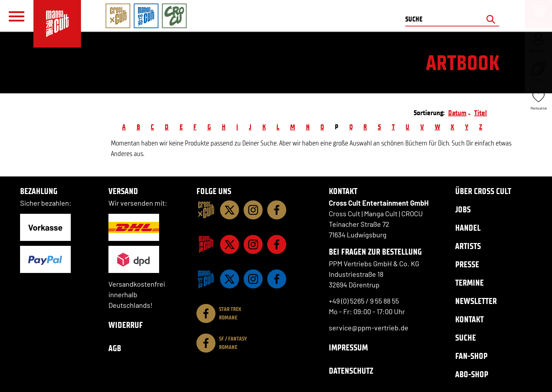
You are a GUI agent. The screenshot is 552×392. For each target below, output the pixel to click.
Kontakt (469, 319)
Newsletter (476, 301)
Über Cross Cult (483, 191)
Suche (466, 338)
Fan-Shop (471, 356)
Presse (467, 264)
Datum (457, 113)
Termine (469, 283)
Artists (468, 246)
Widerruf (126, 325)
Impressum (348, 347)
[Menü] (17, 16)
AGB (115, 348)
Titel (481, 113)
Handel (468, 228)
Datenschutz (351, 371)
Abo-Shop (472, 374)
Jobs (463, 209)
